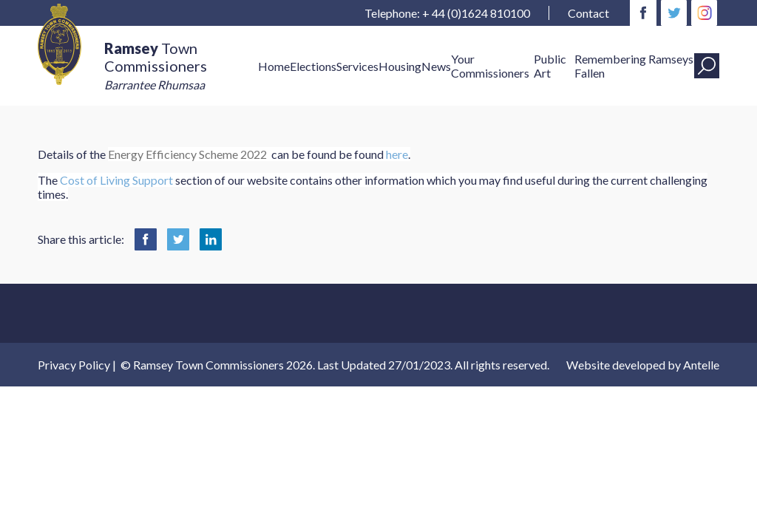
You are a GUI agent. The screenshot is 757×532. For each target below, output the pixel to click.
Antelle (701, 365)
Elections (313, 66)
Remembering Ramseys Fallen (634, 66)
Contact (588, 13)
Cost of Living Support (116, 180)
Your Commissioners (490, 66)
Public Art (550, 66)
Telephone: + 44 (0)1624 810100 (447, 13)
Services (357, 66)
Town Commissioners (156, 65)
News (436, 66)
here (397, 154)
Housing (400, 66)
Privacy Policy (74, 365)
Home (274, 66)
